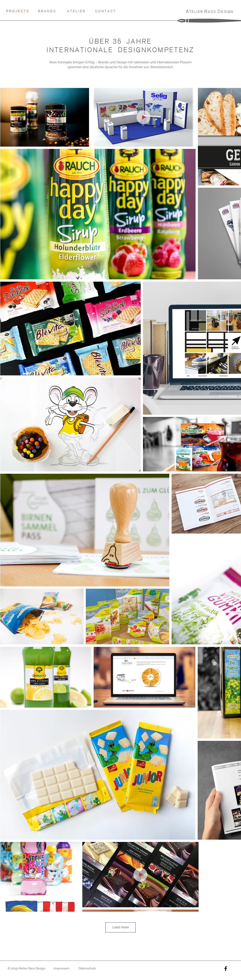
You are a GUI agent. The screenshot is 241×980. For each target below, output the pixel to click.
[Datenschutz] (87, 968)
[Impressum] (62, 968)
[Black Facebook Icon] (226, 969)
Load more (120, 927)
